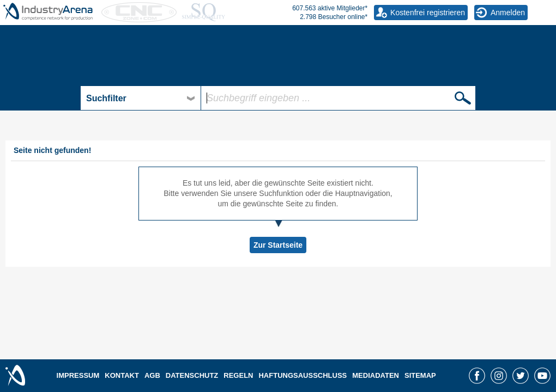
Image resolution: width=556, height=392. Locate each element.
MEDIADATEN (376, 375)
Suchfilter (106, 98)
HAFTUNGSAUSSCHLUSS (303, 375)
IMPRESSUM (78, 375)
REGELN (238, 375)
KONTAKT (122, 375)
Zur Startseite (278, 245)
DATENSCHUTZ (192, 375)
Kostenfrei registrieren (428, 13)
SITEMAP (420, 375)
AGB (152, 375)
